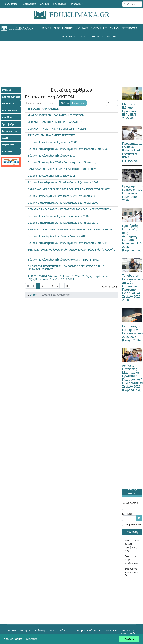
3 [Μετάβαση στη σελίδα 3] (48, 286)
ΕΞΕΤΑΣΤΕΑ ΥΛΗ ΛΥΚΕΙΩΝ (43, 109)
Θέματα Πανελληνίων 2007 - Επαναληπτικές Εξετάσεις (62, 162)
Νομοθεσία (96, 36)
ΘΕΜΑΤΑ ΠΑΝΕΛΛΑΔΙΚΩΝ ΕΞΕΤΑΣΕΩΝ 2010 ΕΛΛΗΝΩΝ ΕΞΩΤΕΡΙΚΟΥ (70, 229)
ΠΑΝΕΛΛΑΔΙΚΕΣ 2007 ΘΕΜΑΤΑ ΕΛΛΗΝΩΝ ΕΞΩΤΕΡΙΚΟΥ (62, 169)
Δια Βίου (115, 28)
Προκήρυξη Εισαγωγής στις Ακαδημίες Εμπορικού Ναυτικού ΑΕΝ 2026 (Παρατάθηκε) (132, 238)
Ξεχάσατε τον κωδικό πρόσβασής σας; (132, 545)
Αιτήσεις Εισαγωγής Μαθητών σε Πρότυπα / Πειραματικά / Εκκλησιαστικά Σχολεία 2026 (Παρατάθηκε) (132, 378)
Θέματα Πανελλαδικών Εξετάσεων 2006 (52, 142)
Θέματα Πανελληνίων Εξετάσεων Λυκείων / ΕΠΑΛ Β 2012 (63, 259)
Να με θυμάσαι (133, 525)
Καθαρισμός (79, 103)
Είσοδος (61, 630)
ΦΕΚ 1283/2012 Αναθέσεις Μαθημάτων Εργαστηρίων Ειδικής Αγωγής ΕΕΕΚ (71, 251)
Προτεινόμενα (29, 4)
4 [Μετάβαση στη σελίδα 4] (52, 286)
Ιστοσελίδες (76, 4)
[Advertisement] (71, 60)
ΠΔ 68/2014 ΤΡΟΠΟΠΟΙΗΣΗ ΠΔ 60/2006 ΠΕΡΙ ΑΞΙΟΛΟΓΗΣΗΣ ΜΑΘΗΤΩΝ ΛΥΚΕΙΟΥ (66, 268)
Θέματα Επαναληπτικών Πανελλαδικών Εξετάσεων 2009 (63, 203)
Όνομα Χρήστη (130, 503)
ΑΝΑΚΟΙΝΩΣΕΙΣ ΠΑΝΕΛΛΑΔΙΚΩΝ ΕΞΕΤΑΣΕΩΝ (56, 115)
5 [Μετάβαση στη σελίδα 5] (57, 286)
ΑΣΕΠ (84, 36)
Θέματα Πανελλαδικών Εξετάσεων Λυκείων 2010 (58, 216)
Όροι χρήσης (26, 630)
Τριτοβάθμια (130, 28)
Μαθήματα (82, 28)
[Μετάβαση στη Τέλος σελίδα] (67, 286)
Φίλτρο (65, 103)
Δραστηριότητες (63, 28)
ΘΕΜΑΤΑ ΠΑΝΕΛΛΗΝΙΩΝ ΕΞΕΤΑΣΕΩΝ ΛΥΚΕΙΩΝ (57, 129)
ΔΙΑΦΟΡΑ (112, 36)
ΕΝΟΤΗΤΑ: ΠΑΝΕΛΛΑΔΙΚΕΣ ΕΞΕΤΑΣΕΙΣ (51, 135)
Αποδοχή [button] (129, 639)
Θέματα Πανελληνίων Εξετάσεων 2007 (51, 155)
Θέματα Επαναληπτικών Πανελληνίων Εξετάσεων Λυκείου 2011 (67, 243)
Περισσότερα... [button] (32, 639)
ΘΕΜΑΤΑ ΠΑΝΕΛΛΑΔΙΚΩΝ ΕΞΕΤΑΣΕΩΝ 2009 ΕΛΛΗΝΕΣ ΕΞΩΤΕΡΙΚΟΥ (69, 209)
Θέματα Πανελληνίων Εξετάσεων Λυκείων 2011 (57, 236)
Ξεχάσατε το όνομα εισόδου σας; (131, 560)
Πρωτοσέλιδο (11, 4)
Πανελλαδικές (99, 28)
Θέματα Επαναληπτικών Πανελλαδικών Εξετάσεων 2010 (63, 223)
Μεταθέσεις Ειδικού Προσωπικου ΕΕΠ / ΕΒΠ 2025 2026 (131, 111)
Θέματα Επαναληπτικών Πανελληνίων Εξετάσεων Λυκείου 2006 (67, 149)
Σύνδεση (132, 532)
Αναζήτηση (40, 630)
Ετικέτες (51, 630)
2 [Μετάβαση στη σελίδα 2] (43, 286)
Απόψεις (45, 4)
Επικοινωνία (60, 4)
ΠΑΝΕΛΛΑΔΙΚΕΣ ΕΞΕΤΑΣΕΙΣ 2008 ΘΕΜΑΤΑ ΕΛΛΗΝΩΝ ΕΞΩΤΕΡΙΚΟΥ (68, 189)
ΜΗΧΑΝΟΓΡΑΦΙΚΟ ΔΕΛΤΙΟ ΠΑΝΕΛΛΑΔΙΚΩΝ (55, 122)
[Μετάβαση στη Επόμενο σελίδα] (62, 286)
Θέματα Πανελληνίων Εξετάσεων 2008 (51, 176)
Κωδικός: (127, 514)
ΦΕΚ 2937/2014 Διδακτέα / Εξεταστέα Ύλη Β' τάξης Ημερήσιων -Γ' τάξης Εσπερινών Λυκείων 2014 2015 (69, 278)
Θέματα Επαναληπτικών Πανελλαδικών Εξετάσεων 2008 (63, 182)
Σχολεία (46, 28)
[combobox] (132, 4)
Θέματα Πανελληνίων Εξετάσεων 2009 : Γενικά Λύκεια (61, 196)
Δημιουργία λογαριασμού (131, 572)
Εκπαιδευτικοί (70, 36)
